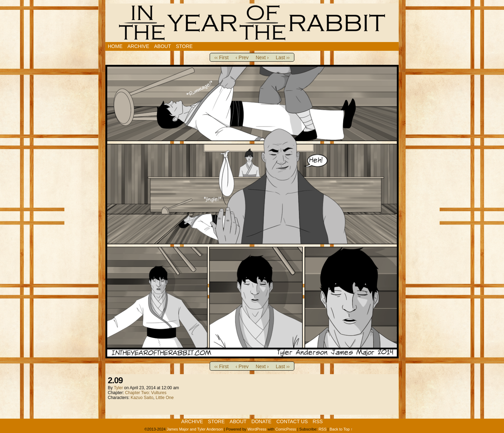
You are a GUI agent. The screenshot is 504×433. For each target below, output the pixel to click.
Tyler (118, 388)
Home (115, 46)
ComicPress (286, 429)
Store (184, 46)
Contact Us (292, 421)
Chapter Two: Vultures (146, 393)
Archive (138, 46)
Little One (165, 398)
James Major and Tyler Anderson (195, 429)
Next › (262, 57)
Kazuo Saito (142, 398)
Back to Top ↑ (341, 429)
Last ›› (283, 57)
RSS (318, 421)
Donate (261, 421)
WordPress (257, 429)
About (162, 46)
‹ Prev (242, 57)
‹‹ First (222, 57)
